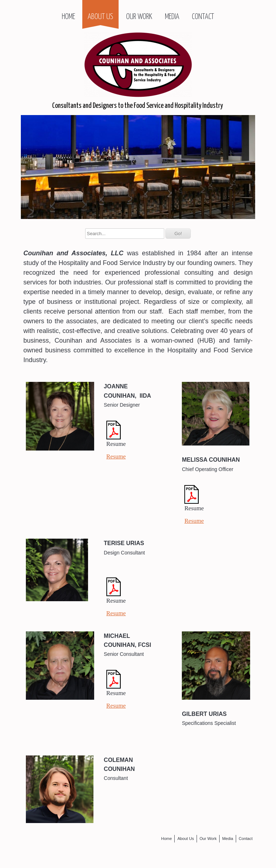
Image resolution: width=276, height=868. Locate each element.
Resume (116, 456)
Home (68, 17)
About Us (100, 17)
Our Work (139, 17)
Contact (203, 17)
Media (172, 17)
